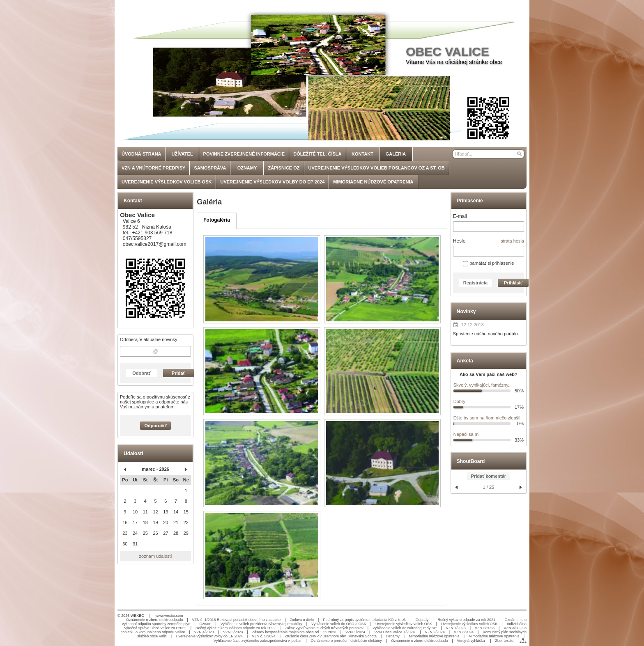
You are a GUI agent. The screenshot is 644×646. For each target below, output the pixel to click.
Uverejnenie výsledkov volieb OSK (404, 624)
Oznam (206, 624)
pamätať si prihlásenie (488, 263)
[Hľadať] (519, 154)
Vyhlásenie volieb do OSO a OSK (339, 624)
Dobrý (459, 401)
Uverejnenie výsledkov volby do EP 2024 (209, 636)
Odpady (422, 620)
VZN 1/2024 (355, 632)
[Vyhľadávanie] (488, 154)
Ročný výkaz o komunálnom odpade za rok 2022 (236, 628)
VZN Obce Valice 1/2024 (395, 632)
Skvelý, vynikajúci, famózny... (483, 385)
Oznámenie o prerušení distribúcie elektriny (346, 641)
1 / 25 (489, 487)
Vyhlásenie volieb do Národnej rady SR (405, 628)
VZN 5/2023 (233, 632)
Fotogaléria (217, 220)
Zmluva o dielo (302, 620)
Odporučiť (156, 426)
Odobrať (141, 373)
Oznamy (393, 636)
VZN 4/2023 (204, 632)
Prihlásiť (513, 283)
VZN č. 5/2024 (264, 636)
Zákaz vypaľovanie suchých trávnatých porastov (324, 628)
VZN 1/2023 (456, 628)
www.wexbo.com (169, 616)
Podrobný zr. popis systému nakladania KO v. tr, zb (365, 620)
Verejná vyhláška (472, 641)
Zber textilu (504, 641)
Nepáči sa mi (467, 434)
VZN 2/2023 (485, 628)
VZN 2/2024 (435, 632)
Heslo (459, 241)
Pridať (178, 373)
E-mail (460, 216)
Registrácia (475, 283)
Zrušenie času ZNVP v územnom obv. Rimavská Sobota (331, 636)
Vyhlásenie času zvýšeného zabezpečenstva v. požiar (258, 641)
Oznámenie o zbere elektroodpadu (154, 620)
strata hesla (512, 241)
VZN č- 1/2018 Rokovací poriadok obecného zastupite (237, 620)
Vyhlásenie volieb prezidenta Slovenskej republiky (261, 624)
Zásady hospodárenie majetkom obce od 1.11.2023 (294, 632)
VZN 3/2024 (464, 632)
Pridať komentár (489, 476)
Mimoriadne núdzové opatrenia (434, 636)
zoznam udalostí (156, 556)
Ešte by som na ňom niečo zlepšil (487, 418)
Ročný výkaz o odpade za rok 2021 (467, 620)
